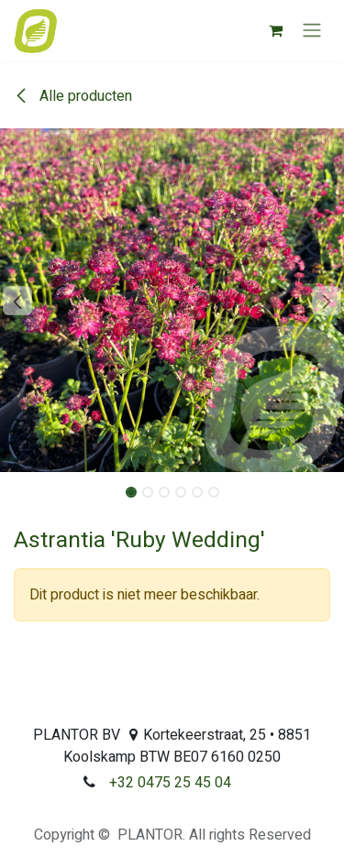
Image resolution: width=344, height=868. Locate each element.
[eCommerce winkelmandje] (275, 30)
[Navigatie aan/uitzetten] (312, 31)
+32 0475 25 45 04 (170, 783)
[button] (17, 301)
